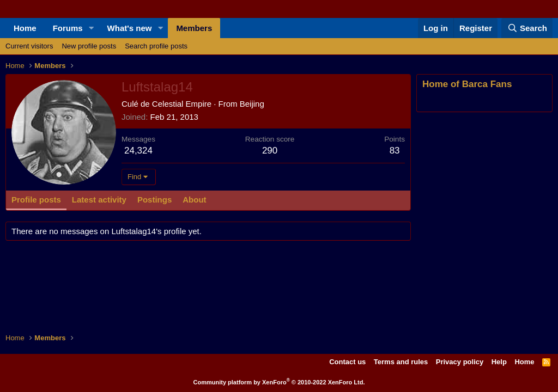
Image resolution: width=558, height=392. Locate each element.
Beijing (252, 104)
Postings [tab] (154, 200)
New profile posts (89, 46)
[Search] (527, 28)
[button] (92, 28)
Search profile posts (156, 46)
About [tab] (194, 200)
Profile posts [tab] (36, 200)
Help (499, 362)
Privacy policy (460, 362)
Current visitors (29, 46)
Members (194, 28)
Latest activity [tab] (99, 200)
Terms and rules (401, 362)
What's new (130, 28)
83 (395, 151)
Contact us (347, 362)
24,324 (138, 151)
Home (25, 28)
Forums (68, 28)
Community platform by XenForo (279, 382)
